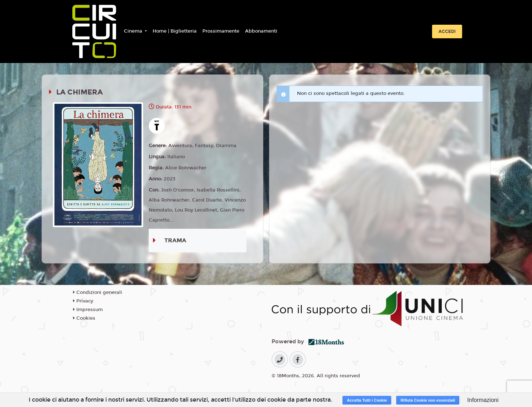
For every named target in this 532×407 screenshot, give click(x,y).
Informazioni (483, 400)
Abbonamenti (261, 31)
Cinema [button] (134, 31)
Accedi (447, 32)
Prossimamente (221, 31)
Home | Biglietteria (175, 31)
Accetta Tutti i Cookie (367, 400)
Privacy (83, 301)
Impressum (88, 310)
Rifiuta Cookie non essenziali (428, 400)
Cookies (84, 318)
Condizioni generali (98, 292)
